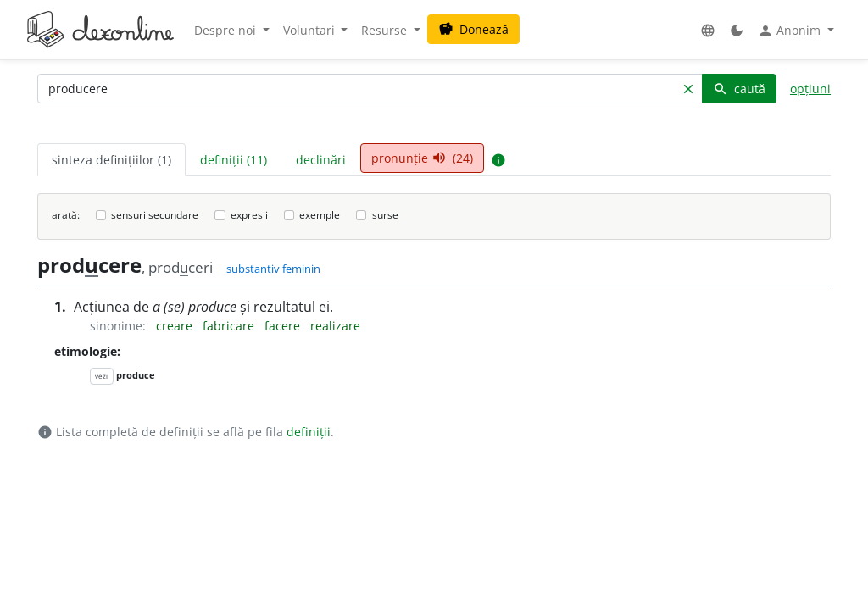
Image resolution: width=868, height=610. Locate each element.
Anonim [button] (791, 30)
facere (284, 326)
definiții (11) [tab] (234, 160)
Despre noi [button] (227, 30)
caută (739, 89)
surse (385, 215)
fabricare (230, 326)
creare (176, 326)
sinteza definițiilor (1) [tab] (111, 160)
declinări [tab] (321, 160)
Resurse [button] (386, 30)
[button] (708, 30)
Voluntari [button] (311, 30)
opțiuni (810, 89)
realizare (335, 326)
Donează (473, 29)
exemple (320, 215)
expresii (249, 215)
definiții (309, 432)
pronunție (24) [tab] (422, 158)
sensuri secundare (155, 215)
